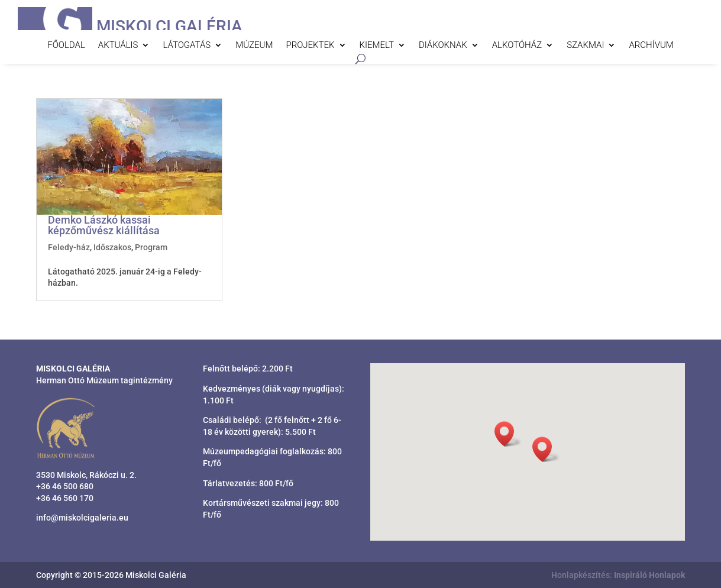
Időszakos (112, 247)
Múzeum (254, 46)
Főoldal (66, 46)
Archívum (651, 46)
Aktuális (118, 46)
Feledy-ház (69, 247)
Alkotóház (517, 46)
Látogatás (187, 46)
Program (151, 247)
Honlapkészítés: (618, 575)
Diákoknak (443, 46)
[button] (546, 449)
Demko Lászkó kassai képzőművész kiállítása (104, 225)
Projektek (310, 46)
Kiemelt (377, 46)
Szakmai (585, 46)
